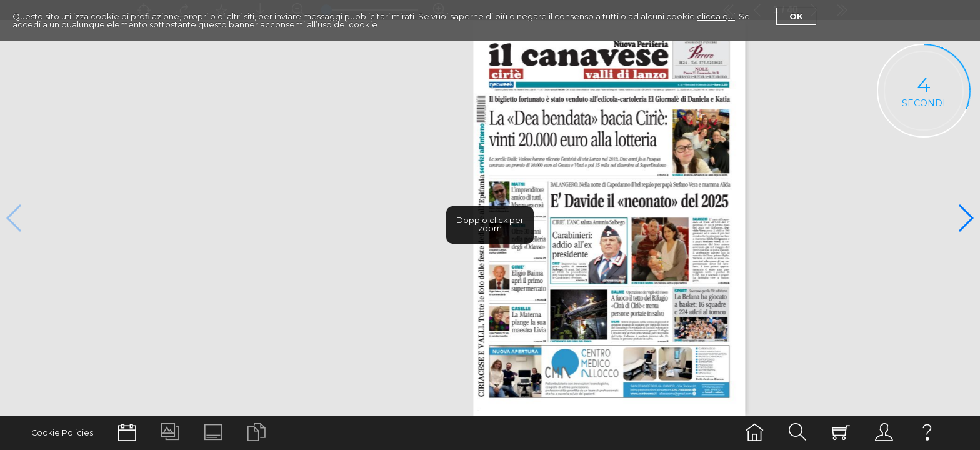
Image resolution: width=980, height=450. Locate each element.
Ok (796, 16)
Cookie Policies (62, 433)
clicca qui (716, 16)
